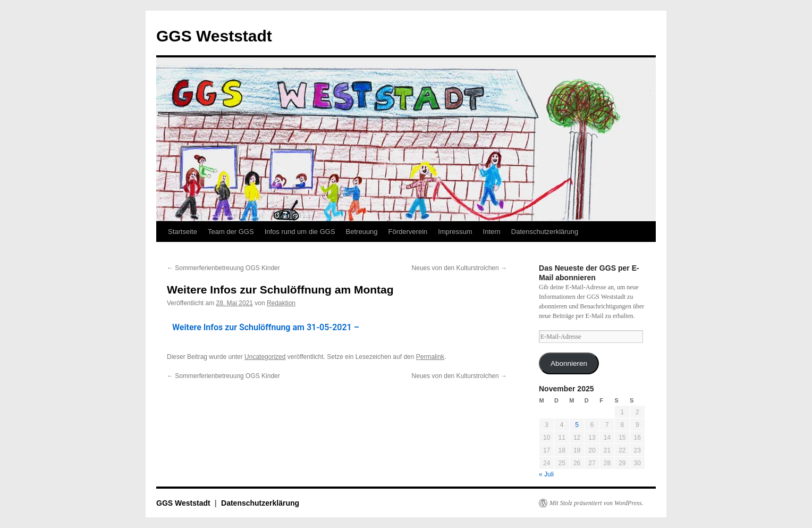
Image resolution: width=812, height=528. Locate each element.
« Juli (546, 474)
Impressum (455, 232)
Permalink (430, 357)
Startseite (183, 232)
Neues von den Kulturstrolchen (459, 268)
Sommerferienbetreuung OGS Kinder (223, 268)
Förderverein (408, 232)
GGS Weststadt (214, 36)
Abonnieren (569, 363)
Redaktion (281, 303)
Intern (492, 232)
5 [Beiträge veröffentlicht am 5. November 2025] (577, 425)
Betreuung (362, 232)
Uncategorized (265, 357)
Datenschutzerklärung (545, 232)
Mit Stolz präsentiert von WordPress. (596, 503)
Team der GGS (231, 232)
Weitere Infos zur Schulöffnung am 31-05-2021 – (266, 327)
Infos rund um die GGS (300, 232)
